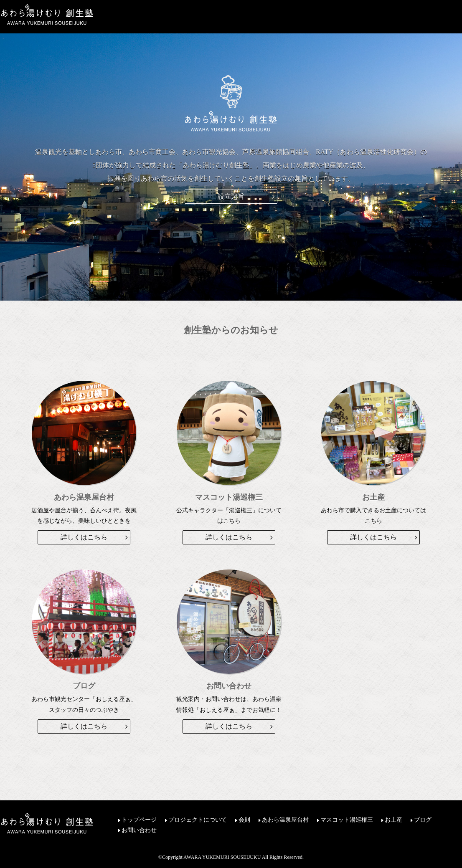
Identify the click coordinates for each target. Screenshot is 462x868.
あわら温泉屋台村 (285, 820)
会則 (244, 820)
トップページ (139, 820)
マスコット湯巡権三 (347, 820)
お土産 (393, 820)
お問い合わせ (139, 830)
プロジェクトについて (198, 820)
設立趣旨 (231, 196)
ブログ (423, 820)
